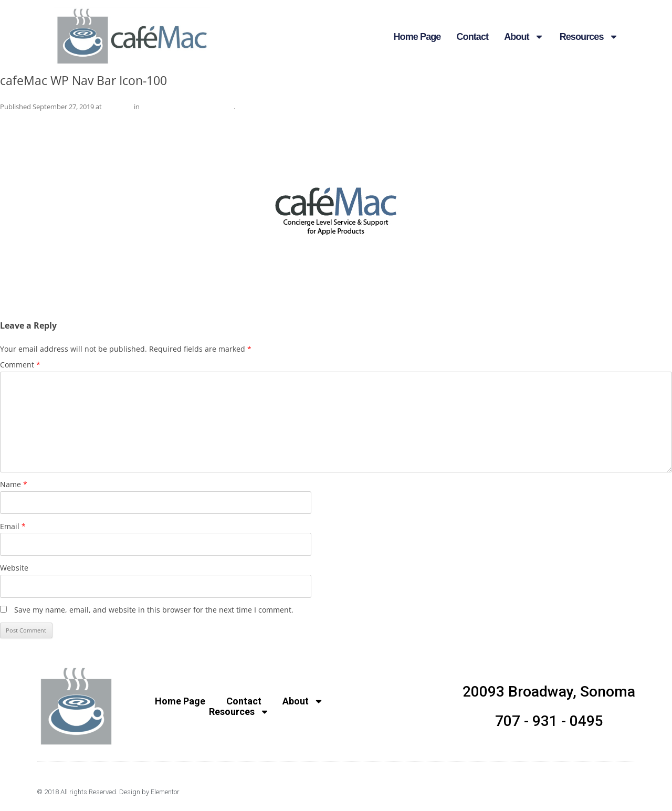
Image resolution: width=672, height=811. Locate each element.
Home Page (417, 37)
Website (14, 568)
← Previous (20, 120)
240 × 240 (118, 107)
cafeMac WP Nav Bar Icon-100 (187, 107)
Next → (659, 120)
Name (14, 484)
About (524, 37)
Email (13, 526)
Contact (472, 37)
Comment (20, 365)
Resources (589, 37)
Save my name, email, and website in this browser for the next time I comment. (154, 610)
